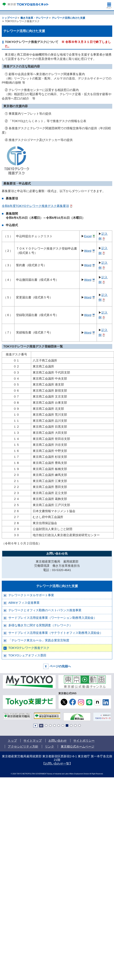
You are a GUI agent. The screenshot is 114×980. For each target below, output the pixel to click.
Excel (88, 236)
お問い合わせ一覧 (57, 764)
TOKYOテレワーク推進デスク (29, 648)
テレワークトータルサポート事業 (31, 595)
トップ (12, 741)
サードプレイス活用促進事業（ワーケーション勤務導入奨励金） (53, 618)
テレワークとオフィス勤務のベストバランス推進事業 (45, 610)
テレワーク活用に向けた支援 (57, 586)
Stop (41, 726)
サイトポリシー (84, 741)
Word (88, 251)
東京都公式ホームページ (78, 747)
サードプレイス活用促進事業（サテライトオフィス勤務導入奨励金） (56, 633)
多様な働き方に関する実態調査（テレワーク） (40, 625)
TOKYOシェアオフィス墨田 (27, 655)
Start (35, 726)
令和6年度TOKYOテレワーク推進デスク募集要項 (35, 206)
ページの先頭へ (60, 666)
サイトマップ (33, 741)
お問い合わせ (58, 741)
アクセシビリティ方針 (23, 747)
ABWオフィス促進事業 (24, 603)
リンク (49, 747)
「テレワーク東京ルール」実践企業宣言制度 (39, 640)
